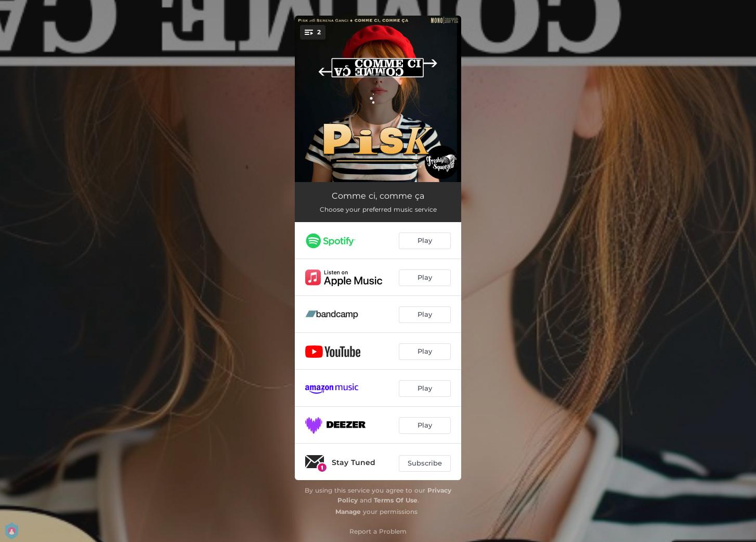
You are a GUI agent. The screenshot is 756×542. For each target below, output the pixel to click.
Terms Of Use (396, 500)
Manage (348, 512)
